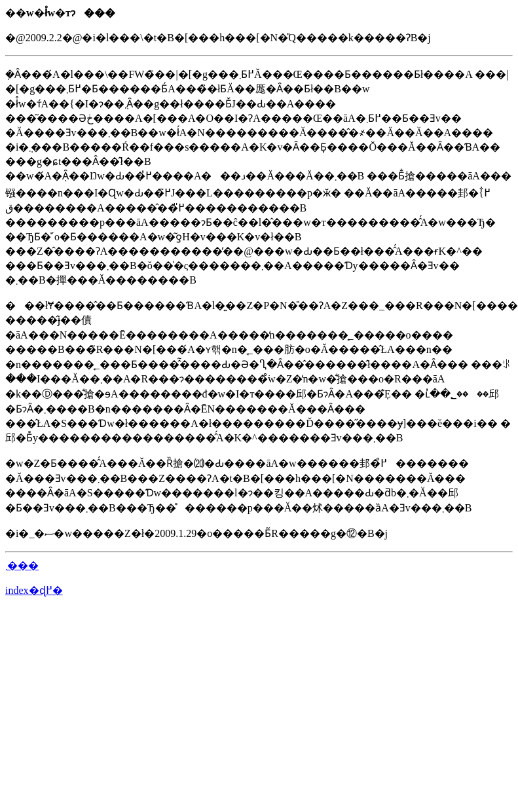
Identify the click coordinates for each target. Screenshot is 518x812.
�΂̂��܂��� (22, 565)
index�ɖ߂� (34, 590)
